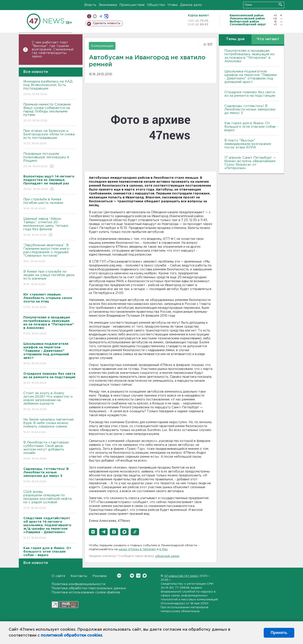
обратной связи (167, 556)
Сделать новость (107, 23)
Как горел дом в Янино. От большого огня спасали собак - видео (251, 127)
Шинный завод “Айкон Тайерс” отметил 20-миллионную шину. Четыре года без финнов (49, 227)
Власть (90, 5)
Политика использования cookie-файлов (86, 592)
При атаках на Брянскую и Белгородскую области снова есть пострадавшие (49, 137)
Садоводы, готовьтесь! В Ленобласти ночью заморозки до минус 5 (250, 109)
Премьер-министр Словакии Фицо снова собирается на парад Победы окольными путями (49, 113)
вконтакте (95, 16)
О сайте (58, 576)
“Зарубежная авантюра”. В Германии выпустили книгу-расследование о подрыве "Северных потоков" (49, 253)
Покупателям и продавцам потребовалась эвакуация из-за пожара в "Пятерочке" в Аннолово (250, 56)
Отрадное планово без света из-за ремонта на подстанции (250, 94)
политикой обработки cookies (71, 635)
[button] (93, 532)
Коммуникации (102, 46)
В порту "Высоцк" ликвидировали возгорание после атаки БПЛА (248, 144)
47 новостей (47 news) (181, 576)
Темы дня (235, 39)
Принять (279, 633)
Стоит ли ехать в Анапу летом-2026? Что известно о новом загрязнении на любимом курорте (49, 401)
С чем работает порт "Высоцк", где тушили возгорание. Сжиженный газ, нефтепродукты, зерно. (53, 49)
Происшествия (132, 5)
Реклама (99, 576)
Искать (280, 4)
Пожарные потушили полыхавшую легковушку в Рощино (49, 160)
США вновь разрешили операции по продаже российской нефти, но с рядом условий (49, 500)
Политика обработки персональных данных (89, 588)
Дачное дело (191, 5)
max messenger (106, 16)
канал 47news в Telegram (137, 549)
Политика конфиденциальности (78, 584)
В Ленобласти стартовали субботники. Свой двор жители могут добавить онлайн (49, 451)
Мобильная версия (89, 16)
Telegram (138, 576)
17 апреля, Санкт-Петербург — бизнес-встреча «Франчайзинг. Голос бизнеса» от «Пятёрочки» (250, 163)
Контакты (79, 576)
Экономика (108, 5)
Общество (156, 5)
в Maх (164, 549)
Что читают (268, 39)
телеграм (101, 16)
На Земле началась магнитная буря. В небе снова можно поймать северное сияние (49, 426)
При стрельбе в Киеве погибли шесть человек (49, 204)
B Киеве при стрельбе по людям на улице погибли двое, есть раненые (49, 278)
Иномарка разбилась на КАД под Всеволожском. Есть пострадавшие (49, 88)
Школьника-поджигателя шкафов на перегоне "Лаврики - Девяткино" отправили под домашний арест (250, 77)
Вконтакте (119, 576)
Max (145, 576)
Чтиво (173, 5)
